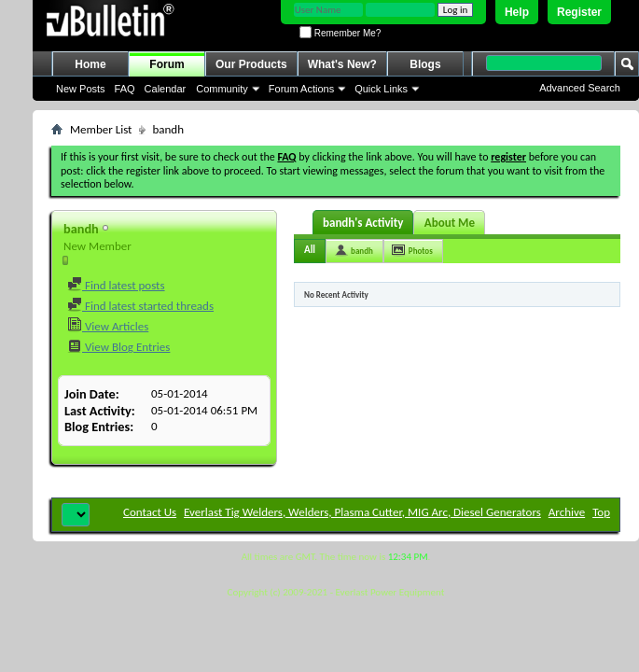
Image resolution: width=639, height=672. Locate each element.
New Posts (81, 89)
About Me (450, 223)
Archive (567, 512)
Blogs (425, 64)
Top (601, 512)
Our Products (251, 64)
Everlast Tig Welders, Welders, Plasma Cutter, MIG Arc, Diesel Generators (362, 512)
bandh (362, 251)
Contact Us (150, 512)
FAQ (125, 89)
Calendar (166, 89)
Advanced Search (580, 88)
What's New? (342, 64)
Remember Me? (340, 33)
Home (90, 64)
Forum (167, 64)
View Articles (108, 326)
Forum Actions (301, 89)
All (310, 250)
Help (517, 12)
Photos (421, 251)
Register (579, 12)
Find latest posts (116, 285)
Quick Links (381, 89)
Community (222, 89)
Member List (101, 129)
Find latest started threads (140, 306)
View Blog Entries (118, 347)
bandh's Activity (363, 223)
